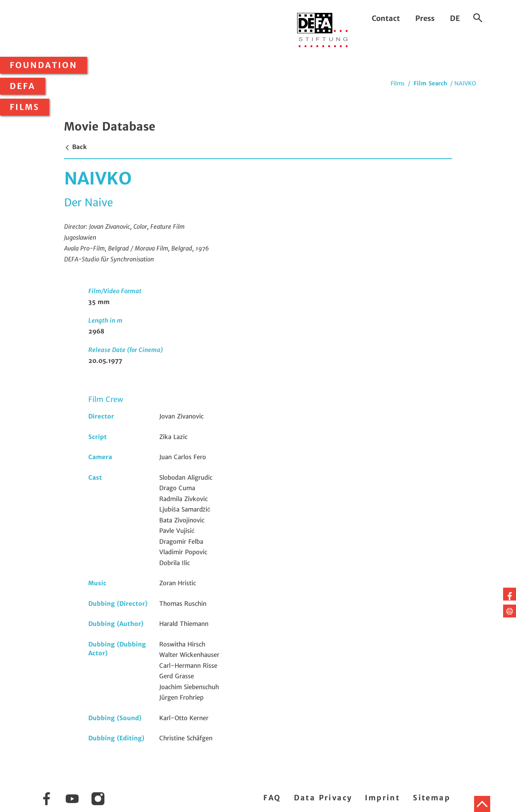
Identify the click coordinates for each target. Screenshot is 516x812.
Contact (386, 18)
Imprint (382, 798)
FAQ (272, 798)
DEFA (23, 86)
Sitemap (432, 798)
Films (25, 107)
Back (75, 147)
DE (455, 18)
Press (425, 18)
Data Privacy (323, 798)
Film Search (430, 83)
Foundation (44, 65)
